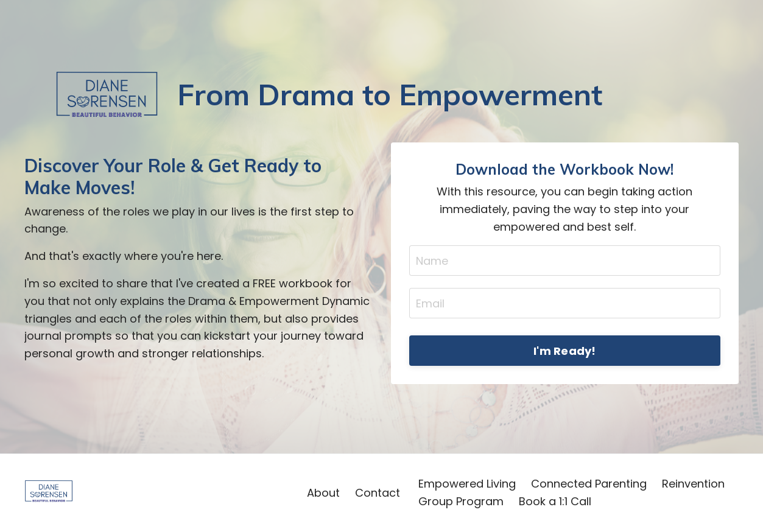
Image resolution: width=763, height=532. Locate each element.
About (323, 493)
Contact (378, 493)
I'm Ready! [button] (565, 351)
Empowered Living (467, 484)
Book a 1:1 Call (555, 501)
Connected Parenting (589, 484)
